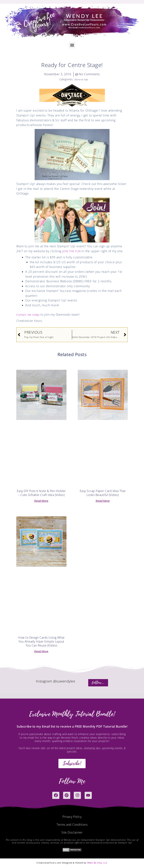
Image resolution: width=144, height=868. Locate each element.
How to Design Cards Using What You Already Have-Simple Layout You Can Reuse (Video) (41, 641)
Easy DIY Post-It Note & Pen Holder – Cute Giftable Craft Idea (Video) (41, 493)
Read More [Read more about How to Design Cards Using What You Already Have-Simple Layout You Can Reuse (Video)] (41, 651)
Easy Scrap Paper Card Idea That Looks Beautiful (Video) (103, 493)
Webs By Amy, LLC (97, 863)
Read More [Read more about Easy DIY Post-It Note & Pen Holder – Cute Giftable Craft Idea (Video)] (41, 501)
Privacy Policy (72, 817)
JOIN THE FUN (73, 251)
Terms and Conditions (72, 825)
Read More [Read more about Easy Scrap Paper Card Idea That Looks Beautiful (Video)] (103, 501)
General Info (81, 79)
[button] (72, 45)
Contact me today (29, 315)
